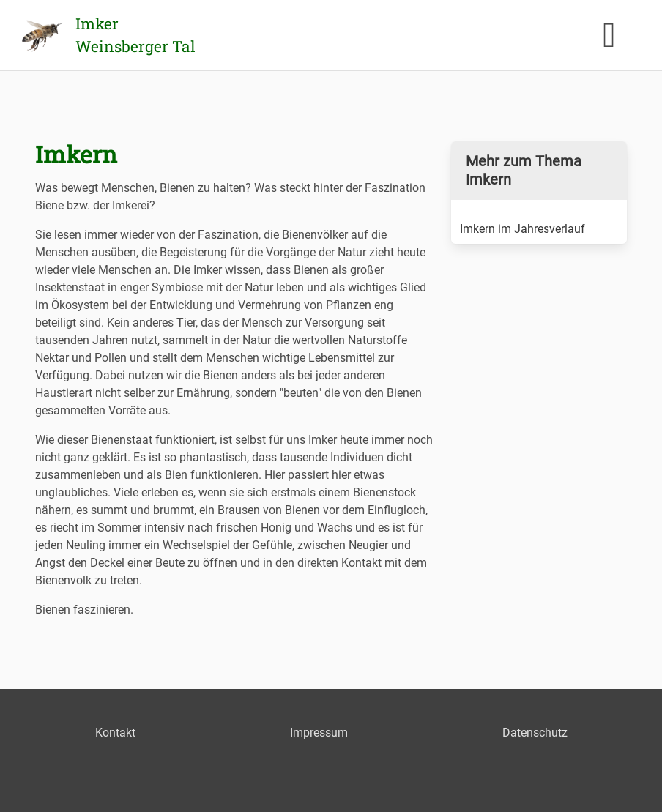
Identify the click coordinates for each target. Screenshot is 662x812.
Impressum (319, 733)
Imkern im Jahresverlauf (522, 229)
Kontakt (115, 733)
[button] (609, 35)
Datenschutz (535, 733)
